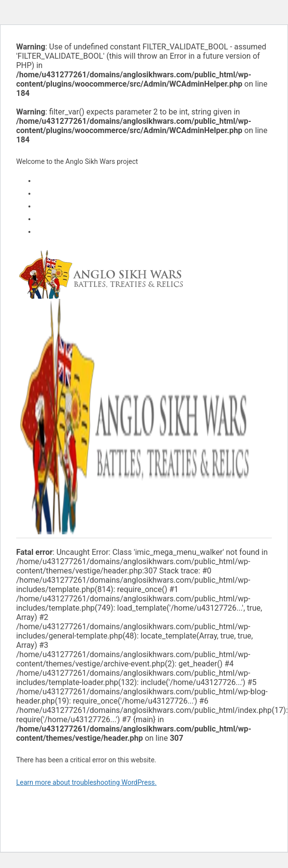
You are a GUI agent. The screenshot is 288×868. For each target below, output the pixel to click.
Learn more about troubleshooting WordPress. (86, 782)
